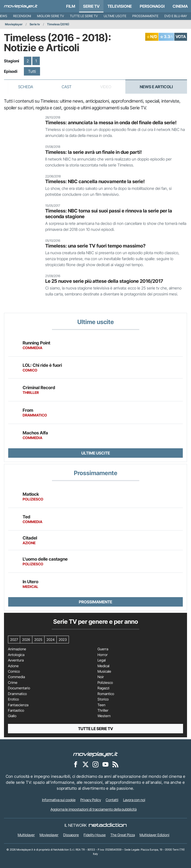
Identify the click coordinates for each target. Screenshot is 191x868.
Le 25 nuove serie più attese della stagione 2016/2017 (104, 281)
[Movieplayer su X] (86, 764)
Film (71, 6)
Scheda (26, 87)
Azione (13, 666)
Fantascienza (18, 705)
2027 (14, 640)
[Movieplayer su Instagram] (95, 764)
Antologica (16, 655)
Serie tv (35, 24)
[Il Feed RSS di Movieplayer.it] (115, 764)
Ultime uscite (115, 16)
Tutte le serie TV (84, 16)
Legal (102, 660)
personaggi (152, 6)
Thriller (103, 710)
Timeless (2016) (58, 24)
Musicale (104, 671)
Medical (103, 666)
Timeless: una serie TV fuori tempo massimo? (95, 246)
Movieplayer (14, 24)
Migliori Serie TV (50, 16)
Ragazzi (103, 688)
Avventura (16, 660)
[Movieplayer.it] (21, 6)
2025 (38, 640)
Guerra (103, 649)
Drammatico (17, 694)
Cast (67, 87)
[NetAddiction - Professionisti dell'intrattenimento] (108, 825)
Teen (101, 705)
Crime (13, 683)
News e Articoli (156, 87)
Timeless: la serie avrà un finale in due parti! (94, 152)
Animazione (17, 649)
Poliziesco (105, 683)
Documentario (19, 688)
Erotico (13, 699)
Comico (14, 671)
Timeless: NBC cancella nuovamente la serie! (95, 181)
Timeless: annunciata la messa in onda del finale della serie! (111, 123)
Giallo (12, 716)
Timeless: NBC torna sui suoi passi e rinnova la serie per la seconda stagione (109, 214)
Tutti (32, 71)
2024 (50, 640)
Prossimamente (145, 16)
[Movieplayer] (95, 754)
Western (104, 716)
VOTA (181, 37)
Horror (103, 655)
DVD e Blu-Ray (176, 16)
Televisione (120, 6)
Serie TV (91, 6)
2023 (63, 640)
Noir (101, 677)
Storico (103, 699)
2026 (26, 640)
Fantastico (16, 710)
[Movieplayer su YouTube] (105, 764)
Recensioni (22, 16)
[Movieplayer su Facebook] (76, 764)
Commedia (16, 677)
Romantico (106, 694)
